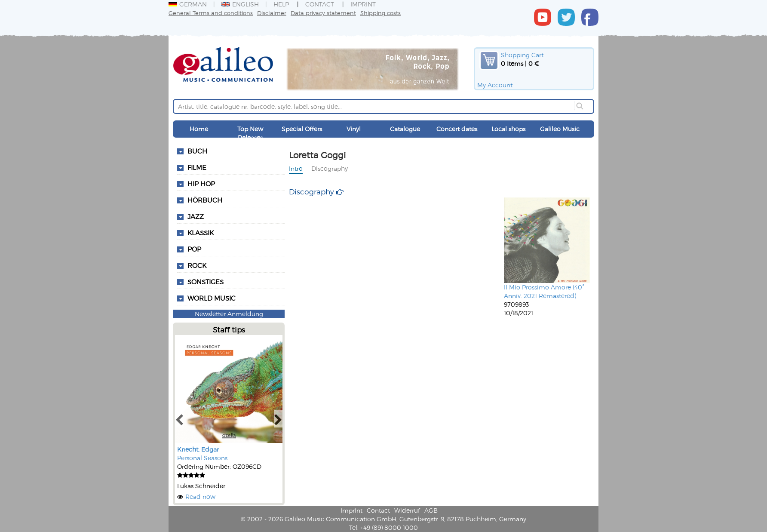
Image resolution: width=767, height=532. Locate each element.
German (188, 4)
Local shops (508, 129)
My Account (495, 85)
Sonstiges (206, 282)
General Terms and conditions (211, 13)
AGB (431, 510)
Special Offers (302, 129)
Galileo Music (560, 129)
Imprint (363, 4)
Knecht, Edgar (198, 449)
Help (281, 4)
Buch (197, 151)
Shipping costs (380, 13)
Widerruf (407, 510)
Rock (197, 265)
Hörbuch (205, 200)
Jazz (196, 216)
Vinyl (354, 129)
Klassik (201, 233)
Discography (330, 168)
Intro (296, 168)
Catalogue (405, 129)
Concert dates (457, 129)
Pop (194, 249)
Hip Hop (201, 184)
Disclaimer (272, 13)
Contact (320, 4)
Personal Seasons (202, 458)
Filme (197, 167)
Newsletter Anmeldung (229, 314)
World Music (212, 298)
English (240, 4)
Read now (200, 497)
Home (199, 129)
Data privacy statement (323, 13)
